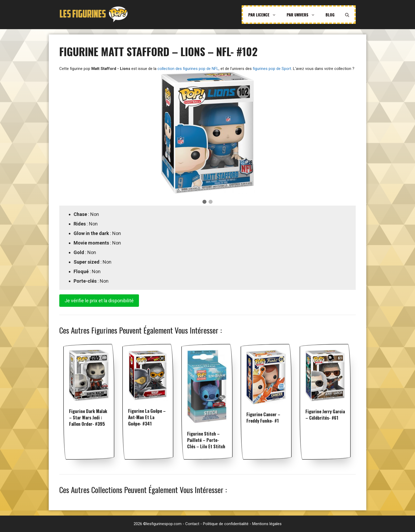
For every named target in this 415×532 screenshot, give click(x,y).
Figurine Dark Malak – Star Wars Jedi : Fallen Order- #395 (88, 417)
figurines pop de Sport (272, 69)
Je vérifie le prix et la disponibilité (99, 301)
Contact (192, 524)
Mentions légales (267, 524)
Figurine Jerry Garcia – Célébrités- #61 (325, 414)
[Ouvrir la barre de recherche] (347, 15)
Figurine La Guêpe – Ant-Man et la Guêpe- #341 (147, 417)
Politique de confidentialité (226, 524)
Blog (330, 15)
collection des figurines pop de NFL (188, 69)
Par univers (303, 15)
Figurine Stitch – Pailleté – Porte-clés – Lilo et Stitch (206, 440)
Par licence (265, 15)
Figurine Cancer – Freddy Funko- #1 (263, 417)
